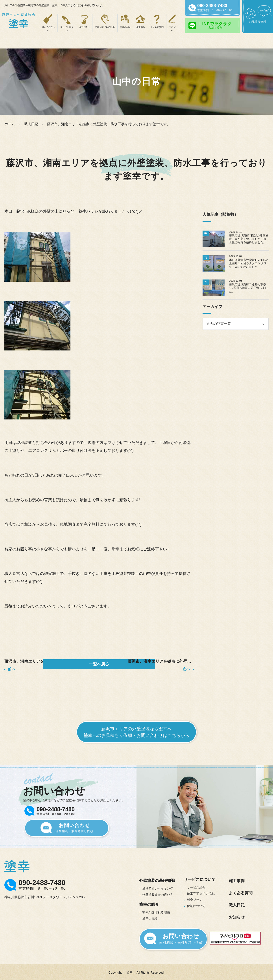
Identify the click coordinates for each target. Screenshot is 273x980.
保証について (196, 904)
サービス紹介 (196, 885)
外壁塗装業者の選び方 (158, 893)
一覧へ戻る (99, 664)
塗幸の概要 (150, 917)
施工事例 (141, 27)
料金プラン (195, 898)
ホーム (10, 124)
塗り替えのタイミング (158, 887)
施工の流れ (84, 27)
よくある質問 (157, 27)
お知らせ (237, 915)
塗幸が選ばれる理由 (105, 27)
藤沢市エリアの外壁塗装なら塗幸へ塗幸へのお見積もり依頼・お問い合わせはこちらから (136, 730)
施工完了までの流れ (201, 892)
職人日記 (31, 124)
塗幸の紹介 (125, 27)
